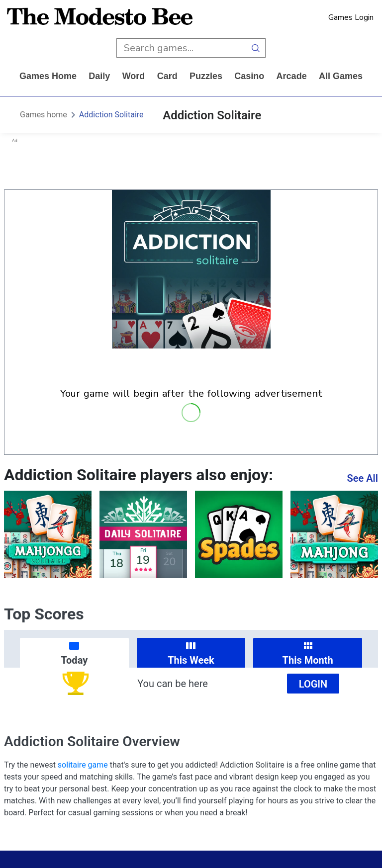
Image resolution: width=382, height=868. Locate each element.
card (167, 76)
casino (249, 76)
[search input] (181, 48)
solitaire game (83, 765)
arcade (292, 76)
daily (99, 76)
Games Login (351, 17)
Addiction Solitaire (111, 115)
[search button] (256, 48)
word (134, 76)
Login (313, 684)
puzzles (206, 76)
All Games (341, 76)
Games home (48, 76)
